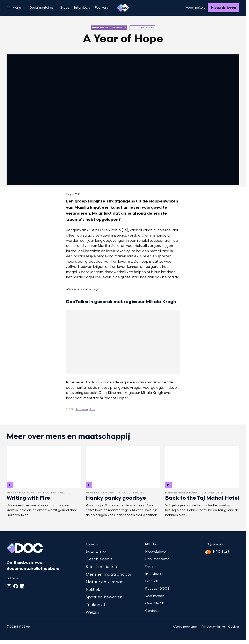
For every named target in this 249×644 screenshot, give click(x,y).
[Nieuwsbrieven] (224, 8)
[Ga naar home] (123, 8)
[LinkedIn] (22, 586)
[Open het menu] (14, 8)
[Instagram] (9, 586)
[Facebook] (16, 586)
